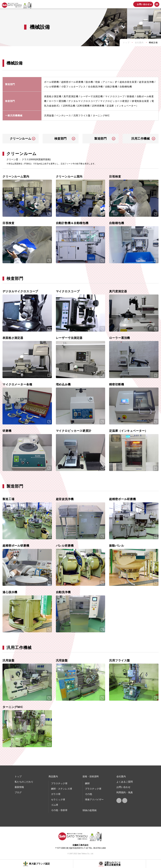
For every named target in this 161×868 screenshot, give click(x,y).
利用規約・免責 (125, 792)
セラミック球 (58, 800)
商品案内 (53, 776)
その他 (88, 794)
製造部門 (100, 139)
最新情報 (19, 787)
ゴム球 (55, 805)
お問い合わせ (143, 4)
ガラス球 (56, 794)
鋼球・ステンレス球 (62, 789)
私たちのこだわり (24, 782)
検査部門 (61, 139)
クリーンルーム (21, 139)
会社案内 (121, 776)
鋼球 (87, 783)
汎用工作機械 (140, 139)
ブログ (18, 792)
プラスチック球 (59, 783)
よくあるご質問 (125, 782)
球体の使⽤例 (89, 810)
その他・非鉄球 (59, 810)
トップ (18, 776)
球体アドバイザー (94, 800)
